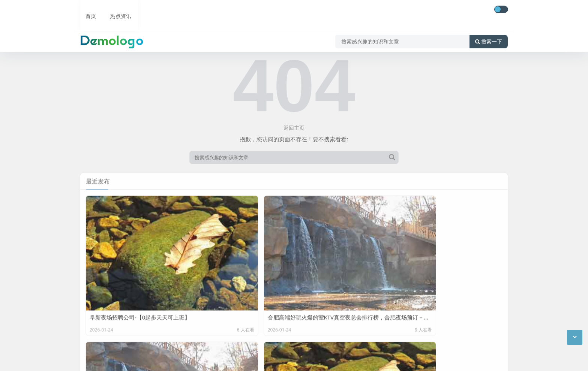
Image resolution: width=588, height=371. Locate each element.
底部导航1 (92, 317)
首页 (86, 10)
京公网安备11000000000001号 (172, 359)
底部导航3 (155, 317)
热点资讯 (115, 10)
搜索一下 (489, 31)
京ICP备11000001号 (106, 359)
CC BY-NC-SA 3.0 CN (155, 348)
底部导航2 (124, 317)
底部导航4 (187, 317)
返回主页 (294, 128)
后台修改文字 (149, 336)
